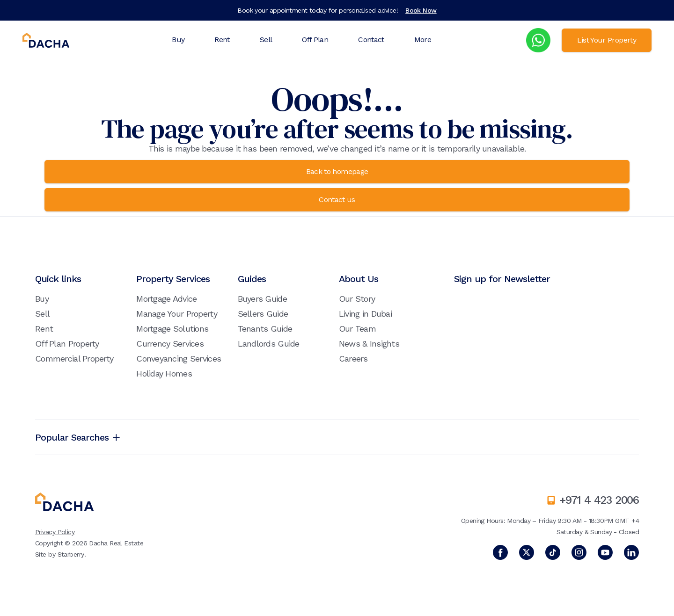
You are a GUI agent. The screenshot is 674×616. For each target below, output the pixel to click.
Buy (178, 40)
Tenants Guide (265, 329)
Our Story (357, 299)
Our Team (357, 329)
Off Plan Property (67, 344)
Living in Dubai (365, 314)
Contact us (337, 199)
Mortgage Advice (166, 299)
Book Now (421, 10)
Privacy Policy (55, 532)
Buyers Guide (262, 299)
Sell (266, 40)
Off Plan (315, 40)
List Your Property (607, 40)
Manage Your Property (177, 314)
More (423, 40)
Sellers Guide (263, 314)
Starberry (71, 554)
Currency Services (170, 344)
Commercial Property (74, 359)
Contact (371, 40)
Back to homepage (337, 171)
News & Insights (369, 344)
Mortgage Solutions (172, 329)
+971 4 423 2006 (599, 500)
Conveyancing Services (179, 359)
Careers (353, 359)
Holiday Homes (164, 373)
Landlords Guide (269, 344)
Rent (222, 40)
